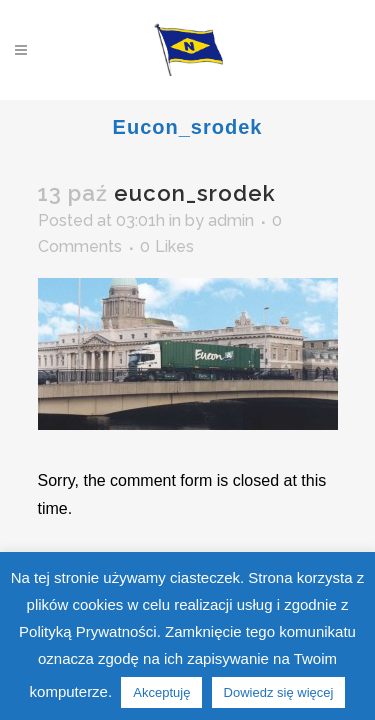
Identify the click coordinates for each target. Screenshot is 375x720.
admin (231, 220)
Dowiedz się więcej (279, 692)
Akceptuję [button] (161, 692)
